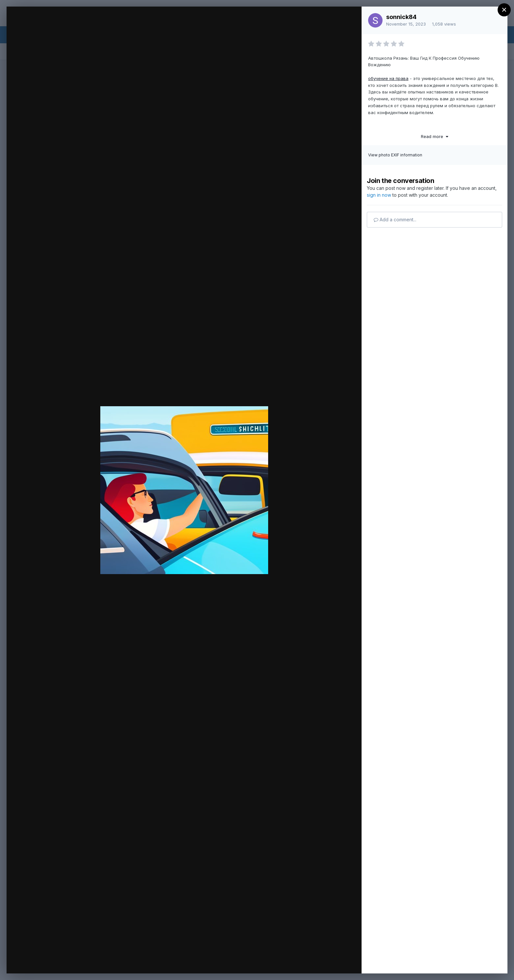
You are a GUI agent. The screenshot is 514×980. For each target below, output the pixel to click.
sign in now (379, 195)
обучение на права (388, 78)
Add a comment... (395, 220)
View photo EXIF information (395, 155)
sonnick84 (401, 17)
